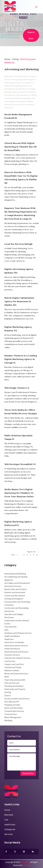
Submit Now (28, 773)
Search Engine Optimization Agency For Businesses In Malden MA (19, 301)
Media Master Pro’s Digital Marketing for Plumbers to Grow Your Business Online (19, 493)
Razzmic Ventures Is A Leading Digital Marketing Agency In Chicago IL (21, 359)
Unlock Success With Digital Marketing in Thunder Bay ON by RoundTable (20, 147)
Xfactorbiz (25, 862)
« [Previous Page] (17, 555)
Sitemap (26, 865)
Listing (15, 59)
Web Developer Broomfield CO (20, 464)
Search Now (31, 39)
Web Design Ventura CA (17, 388)
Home (7, 59)
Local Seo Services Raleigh (18, 244)
